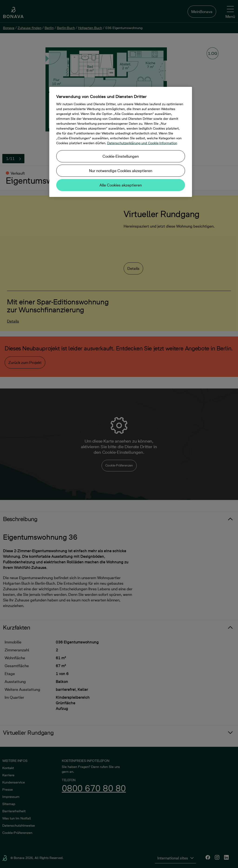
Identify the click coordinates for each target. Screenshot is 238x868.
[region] (121, 142)
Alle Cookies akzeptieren (121, 185)
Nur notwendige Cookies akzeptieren (121, 171)
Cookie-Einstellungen (121, 156)
